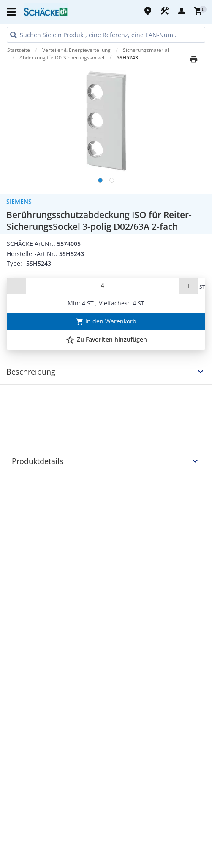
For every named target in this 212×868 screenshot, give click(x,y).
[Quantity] (102, 286)
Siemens (19, 201)
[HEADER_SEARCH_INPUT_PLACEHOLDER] (106, 35)
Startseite (19, 50)
